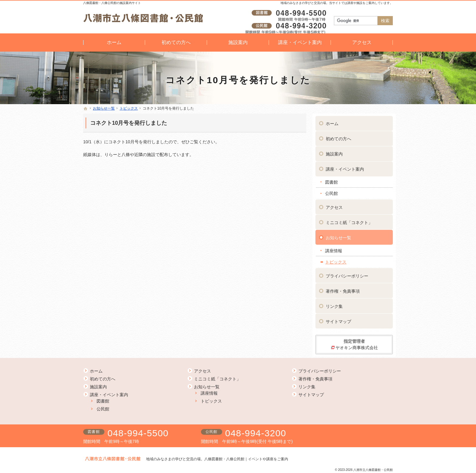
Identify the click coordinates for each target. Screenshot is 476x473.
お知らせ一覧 (338, 235)
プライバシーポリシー (347, 274)
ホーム (332, 121)
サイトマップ (338, 319)
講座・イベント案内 (345, 167)
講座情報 (334, 248)
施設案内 (334, 151)
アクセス (334, 205)
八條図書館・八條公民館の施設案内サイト (112, 3)
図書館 (331, 180)
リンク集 (334, 304)
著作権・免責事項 (343, 289)
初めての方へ (338, 136)
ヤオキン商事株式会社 (357, 345)
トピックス (336, 260)
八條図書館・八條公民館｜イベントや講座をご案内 (246, 459)
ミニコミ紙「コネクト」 (349, 220)
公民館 (331, 191)
